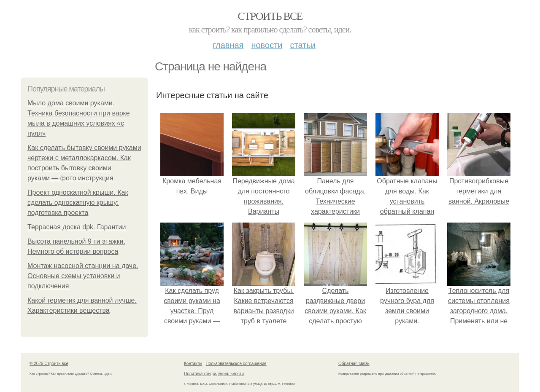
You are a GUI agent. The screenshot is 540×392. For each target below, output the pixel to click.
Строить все (270, 16)
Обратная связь (354, 364)
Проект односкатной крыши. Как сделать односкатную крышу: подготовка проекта (78, 203)
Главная (228, 45)
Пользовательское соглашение (236, 364)
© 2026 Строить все (49, 364)
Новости (267, 45)
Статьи (302, 45)
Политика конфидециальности (214, 374)
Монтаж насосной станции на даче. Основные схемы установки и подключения (83, 276)
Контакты (193, 364)
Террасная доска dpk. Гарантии (77, 227)
